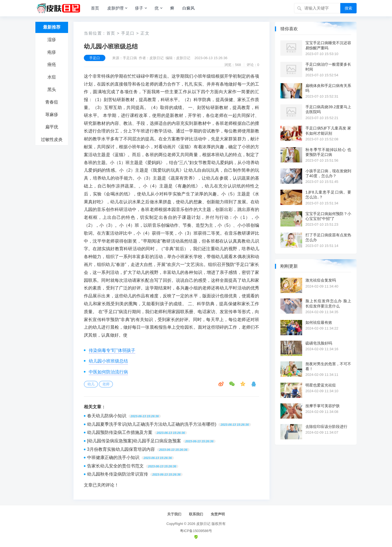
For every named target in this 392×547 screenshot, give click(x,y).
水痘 (52, 77)
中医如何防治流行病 (108, 372)
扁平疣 (52, 127)
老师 (106, 384)
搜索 (348, 8)
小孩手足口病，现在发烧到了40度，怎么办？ (328, 173)
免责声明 (218, 514)
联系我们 (196, 514)
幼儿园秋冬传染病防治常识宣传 (118, 474)
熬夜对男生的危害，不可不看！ (328, 366)
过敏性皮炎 (52, 139)
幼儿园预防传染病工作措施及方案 (120, 432)
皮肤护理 (115, 8)
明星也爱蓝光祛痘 (321, 385)
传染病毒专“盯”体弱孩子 (112, 350)
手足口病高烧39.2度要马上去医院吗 (328, 109)
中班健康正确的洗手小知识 (113, 457)
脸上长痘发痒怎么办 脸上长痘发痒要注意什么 (328, 303)
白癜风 (189, 8)
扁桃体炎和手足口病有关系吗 (328, 88)
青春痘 (52, 102)
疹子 (139, 8)
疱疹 (52, 52)
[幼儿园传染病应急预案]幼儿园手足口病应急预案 (134, 441)
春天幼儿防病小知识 (107, 416)
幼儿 (91, 384)
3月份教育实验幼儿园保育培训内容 (121, 449)
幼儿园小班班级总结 (108, 361)
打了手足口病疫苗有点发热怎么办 (328, 237)
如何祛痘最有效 (319, 322)
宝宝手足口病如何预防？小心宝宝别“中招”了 (328, 216)
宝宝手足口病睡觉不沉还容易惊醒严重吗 (328, 45)
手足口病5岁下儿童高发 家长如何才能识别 (328, 131)
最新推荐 (52, 27)
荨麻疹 (52, 115)
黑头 (52, 90)
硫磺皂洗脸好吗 (319, 343)
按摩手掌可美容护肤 (323, 406)
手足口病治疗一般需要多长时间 (328, 67)
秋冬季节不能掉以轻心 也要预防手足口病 (328, 152)
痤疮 (52, 64)
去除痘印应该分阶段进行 (326, 427)
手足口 (128, 33)
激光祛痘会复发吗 (321, 280)
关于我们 (174, 514)
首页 (95, 8)
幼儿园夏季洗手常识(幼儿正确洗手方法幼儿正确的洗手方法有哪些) (152, 424)
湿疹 (52, 40)
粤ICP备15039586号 (196, 531)
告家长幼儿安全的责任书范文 (115, 466)
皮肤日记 (203, 524)
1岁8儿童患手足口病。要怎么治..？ (328, 195)
